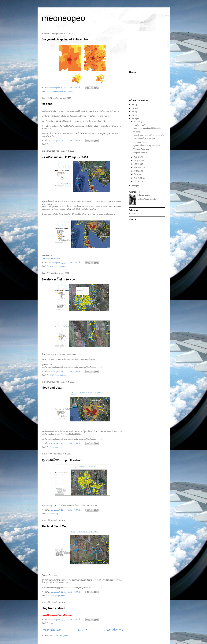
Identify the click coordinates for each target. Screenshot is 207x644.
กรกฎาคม (138, 160)
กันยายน (137, 157)
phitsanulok (68, 92)
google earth (60, 596)
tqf (56, 144)
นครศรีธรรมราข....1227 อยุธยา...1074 (65, 157)
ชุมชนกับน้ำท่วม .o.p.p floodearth (63, 460)
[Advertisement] (146, 50)
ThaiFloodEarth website (51, 258)
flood (57, 266)
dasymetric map (56, 92)
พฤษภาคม (138, 167)
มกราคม (137, 181)
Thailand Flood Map (55, 526)
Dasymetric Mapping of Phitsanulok (65, 39)
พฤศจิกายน (139, 125)
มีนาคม (137, 174)
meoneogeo (63, 18)
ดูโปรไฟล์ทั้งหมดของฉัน (147, 199)
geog (52, 144)
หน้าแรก (83, 630)
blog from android (53, 608)
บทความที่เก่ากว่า (113, 630)
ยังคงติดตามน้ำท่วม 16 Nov (58, 279)
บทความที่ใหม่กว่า (52, 630)
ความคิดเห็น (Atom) (61, 636)
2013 (134, 112)
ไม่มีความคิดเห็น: (75, 88)
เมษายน (137, 171)
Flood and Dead (52, 388)
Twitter (134, 214)
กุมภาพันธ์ (138, 178)
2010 (52, 266)
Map (57, 447)
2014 (134, 108)
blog (52, 623)
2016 (134, 105)
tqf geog (47, 104)
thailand (63, 266)
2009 (134, 186)
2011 (134, 115)
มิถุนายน (138, 164)
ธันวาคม (137, 122)
